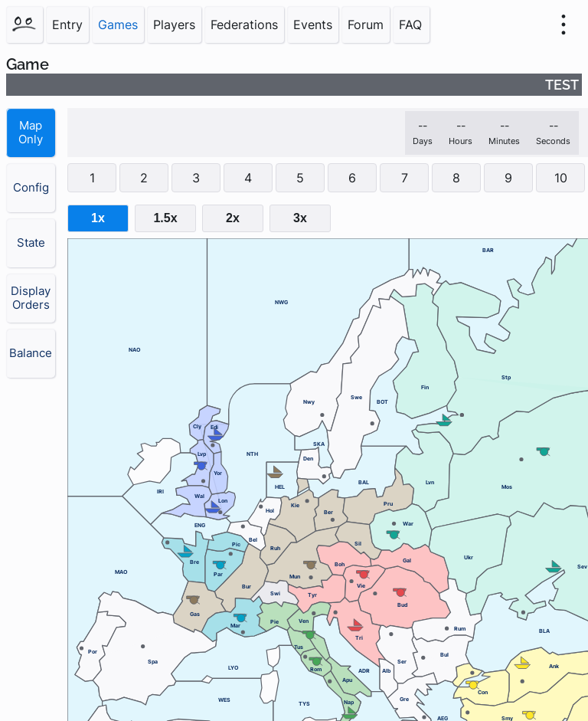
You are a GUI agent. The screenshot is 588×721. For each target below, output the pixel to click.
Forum (366, 25)
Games (118, 25)
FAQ (410, 25)
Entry (67, 25)
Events (313, 25)
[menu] (563, 25)
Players (174, 25)
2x (233, 218)
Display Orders (31, 298)
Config (31, 188)
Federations (244, 25)
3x (300, 218)
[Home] (24, 25)
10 (561, 178)
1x (98, 218)
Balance (31, 353)
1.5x (165, 218)
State (31, 243)
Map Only (31, 133)
